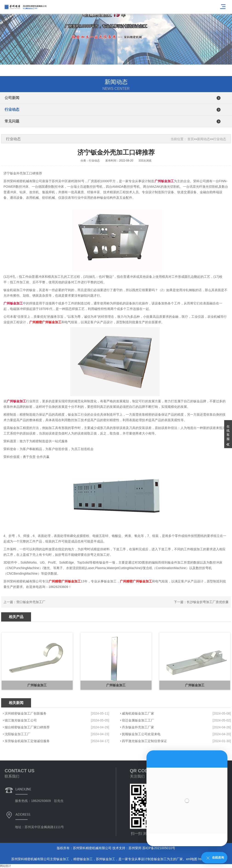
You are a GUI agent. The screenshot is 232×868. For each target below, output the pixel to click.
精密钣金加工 (83, 859)
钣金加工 (63, 859)
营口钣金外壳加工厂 (31, 609)
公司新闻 (12, 98)
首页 (191, 139)
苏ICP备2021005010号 (159, 848)
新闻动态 (203, 139)
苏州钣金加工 (106, 859)
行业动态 (12, 109)
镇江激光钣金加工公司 (21, 749)
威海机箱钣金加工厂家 (138, 742)
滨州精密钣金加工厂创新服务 (26, 742)
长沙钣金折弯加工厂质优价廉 (208, 609)
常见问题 (12, 121)
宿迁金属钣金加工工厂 (138, 749)
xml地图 (192, 859)
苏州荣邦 (135, 848)
